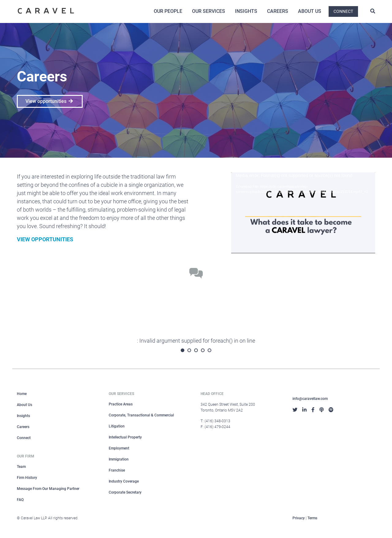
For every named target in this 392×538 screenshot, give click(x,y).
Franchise (117, 470)
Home (22, 394)
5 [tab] (209, 350)
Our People (168, 11)
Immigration (119, 459)
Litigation (117, 426)
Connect (343, 11)
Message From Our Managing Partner (48, 489)
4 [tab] (203, 350)
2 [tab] (189, 350)
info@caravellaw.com (310, 399)
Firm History (27, 478)
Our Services (209, 11)
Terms (312, 518)
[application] (303, 213)
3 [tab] (196, 350)
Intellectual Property (125, 437)
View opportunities (50, 101)
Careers (278, 11)
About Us (310, 11)
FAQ (20, 500)
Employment (119, 448)
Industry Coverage (124, 481)
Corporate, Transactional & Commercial (141, 415)
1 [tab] (183, 350)
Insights (246, 11)
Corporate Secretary (125, 492)
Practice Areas (121, 404)
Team (21, 467)
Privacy (299, 518)
